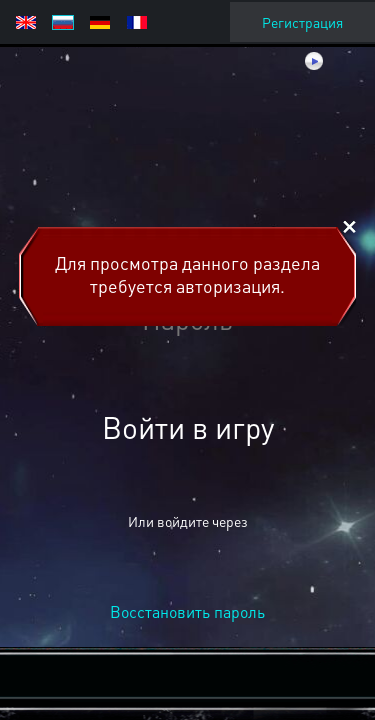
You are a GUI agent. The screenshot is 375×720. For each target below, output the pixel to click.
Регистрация (302, 22)
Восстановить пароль (187, 611)
